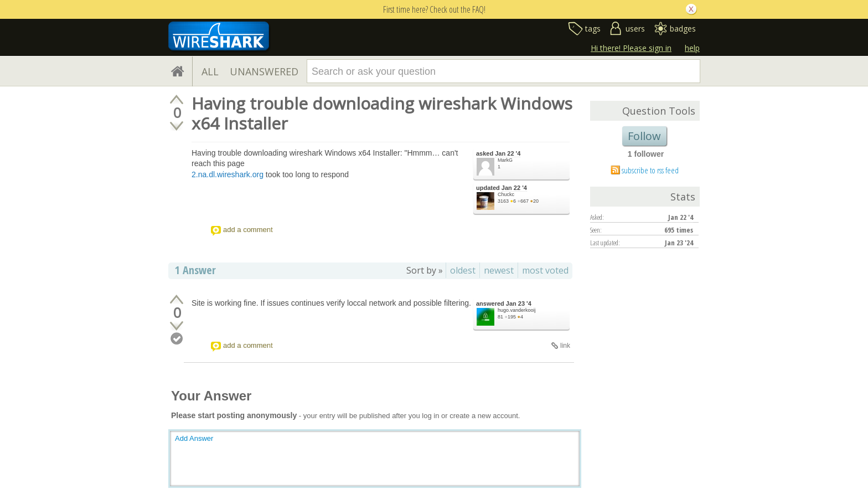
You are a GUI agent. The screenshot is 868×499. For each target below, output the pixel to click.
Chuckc (506, 194)
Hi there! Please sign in (631, 48)
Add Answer (194, 438)
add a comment (248, 230)
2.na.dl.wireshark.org (228, 174)
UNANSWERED (264, 71)
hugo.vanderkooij (517, 310)
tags (593, 29)
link (565, 346)
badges (683, 29)
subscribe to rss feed (650, 170)
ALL (210, 71)
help (692, 48)
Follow (644, 136)
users (635, 29)
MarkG (505, 160)
